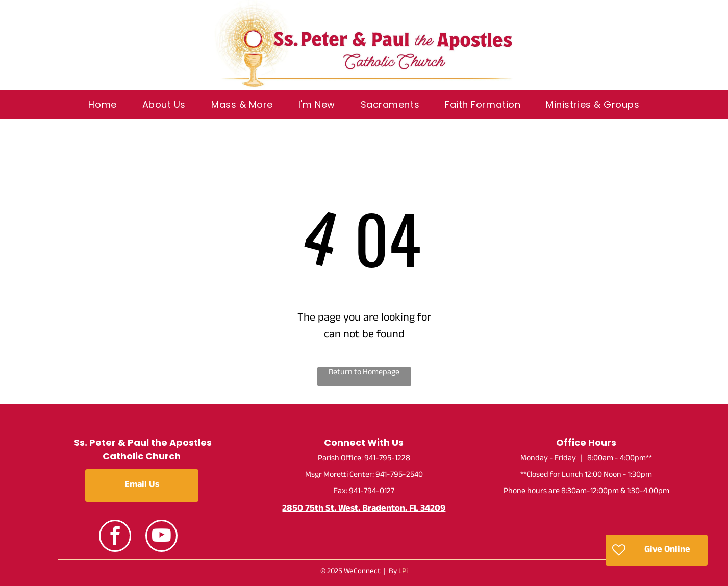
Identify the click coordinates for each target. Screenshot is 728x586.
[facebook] (115, 537)
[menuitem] (102, 104)
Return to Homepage (364, 373)
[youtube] (161, 537)
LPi (403, 572)
